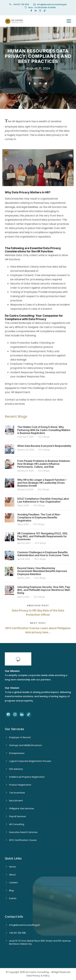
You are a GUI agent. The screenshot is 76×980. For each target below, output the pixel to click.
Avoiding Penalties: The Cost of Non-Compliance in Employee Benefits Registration (39, 517)
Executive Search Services (23, 832)
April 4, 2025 (23, 597)
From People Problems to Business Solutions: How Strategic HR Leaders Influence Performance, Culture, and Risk (44, 464)
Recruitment (16, 801)
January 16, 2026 (25, 489)
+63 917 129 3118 (17, 933)
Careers (13, 883)
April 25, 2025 (24, 543)
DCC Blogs (44, 437)
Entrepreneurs (17, 753)
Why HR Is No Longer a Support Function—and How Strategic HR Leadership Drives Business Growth (42, 483)
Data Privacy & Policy (38, 976)
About (12, 875)
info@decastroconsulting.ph (52, 4)
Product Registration (20, 785)
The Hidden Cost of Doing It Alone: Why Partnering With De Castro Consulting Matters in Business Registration (44, 430)
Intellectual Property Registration (27, 777)
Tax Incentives (17, 793)
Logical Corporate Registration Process (30, 761)
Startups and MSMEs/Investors (26, 745)
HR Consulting (17, 824)
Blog (11, 890)
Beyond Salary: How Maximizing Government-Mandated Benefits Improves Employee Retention (42, 571)
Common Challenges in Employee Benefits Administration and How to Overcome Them (43, 554)
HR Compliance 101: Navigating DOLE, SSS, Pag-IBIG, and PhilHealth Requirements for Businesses (43, 536)
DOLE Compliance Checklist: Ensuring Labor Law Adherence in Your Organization (43, 500)
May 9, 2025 (23, 505)
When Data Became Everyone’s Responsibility (44, 446)
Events (13, 898)
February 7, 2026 (25, 437)
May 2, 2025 (23, 524)
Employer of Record (20, 737)
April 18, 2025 (24, 559)
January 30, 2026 (26, 450)
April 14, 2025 (24, 578)
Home (12, 867)
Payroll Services (18, 816)
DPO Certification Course (23, 840)
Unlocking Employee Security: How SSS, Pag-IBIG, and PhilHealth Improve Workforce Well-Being (44, 590)
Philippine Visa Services (22, 809)
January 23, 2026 (25, 471)
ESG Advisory (16, 769)
